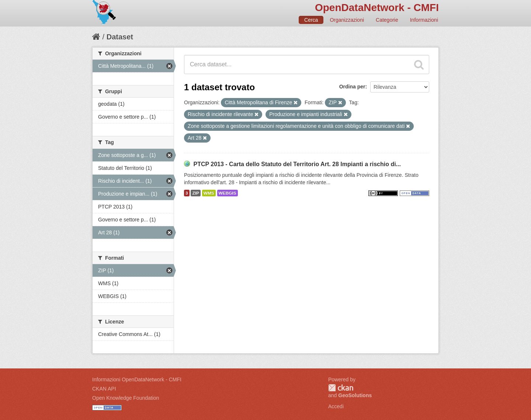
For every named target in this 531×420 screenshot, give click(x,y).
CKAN (341, 388)
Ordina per (352, 87)
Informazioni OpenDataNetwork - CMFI (137, 379)
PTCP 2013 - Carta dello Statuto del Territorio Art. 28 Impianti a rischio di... (297, 164)
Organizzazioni (347, 20)
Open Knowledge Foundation (126, 398)
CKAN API (104, 389)
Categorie (387, 20)
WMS (209, 193)
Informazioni (424, 20)
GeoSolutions (355, 395)
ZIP (195, 193)
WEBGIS (228, 193)
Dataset (120, 37)
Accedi (336, 406)
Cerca (311, 20)
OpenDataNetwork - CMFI (377, 8)
